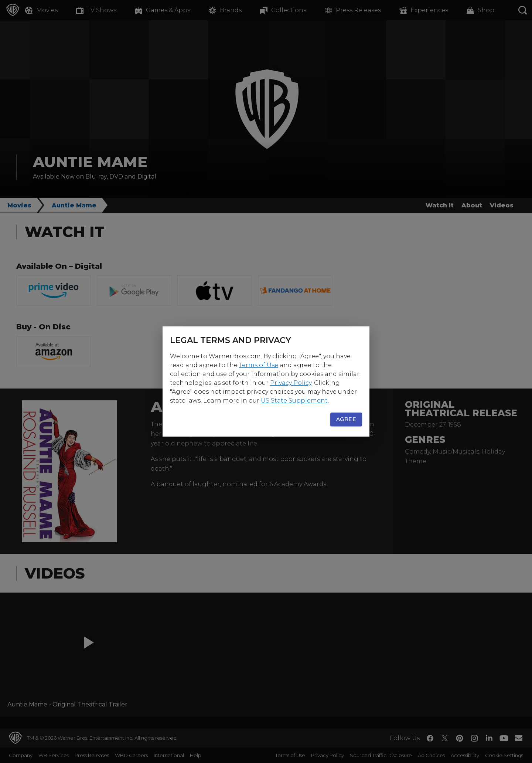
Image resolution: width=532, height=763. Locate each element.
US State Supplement (294, 401)
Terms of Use (259, 365)
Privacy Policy (291, 383)
